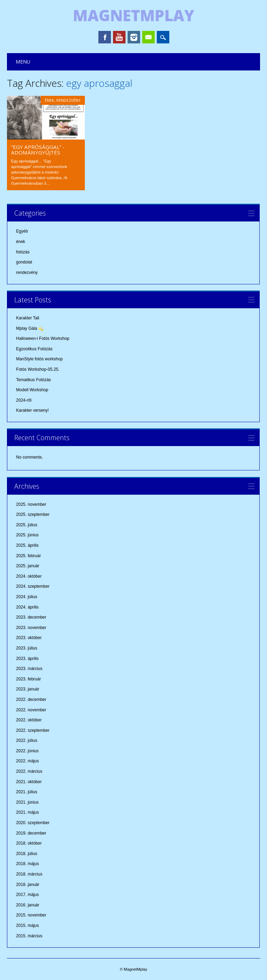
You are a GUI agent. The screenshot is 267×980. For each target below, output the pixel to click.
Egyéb (22, 231)
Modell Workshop (32, 390)
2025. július (27, 525)
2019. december (31, 833)
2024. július (27, 597)
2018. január (28, 885)
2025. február (28, 556)
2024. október (29, 576)
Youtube (119, 37)
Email (148, 37)
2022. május (27, 761)
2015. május (27, 925)
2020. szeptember (33, 823)
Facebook (105, 37)
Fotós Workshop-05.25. (38, 369)
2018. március (29, 874)
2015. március (29, 936)
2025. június (27, 535)
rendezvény (68, 100)
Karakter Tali (27, 318)
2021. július (27, 792)
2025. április (27, 545)
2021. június (27, 802)
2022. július (27, 740)
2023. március (29, 669)
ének (50, 100)
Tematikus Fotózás (33, 380)
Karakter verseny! (32, 410)
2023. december (31, 617)
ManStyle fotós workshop (39, 359)
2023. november (31, 628)
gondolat (24, 262)
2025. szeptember (33, 514)
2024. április (27, 607)
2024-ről (24, 400)
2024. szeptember (33, 586)
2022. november (31, 710)
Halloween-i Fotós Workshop (43, 338)
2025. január (28, 566)
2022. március (29, 771)
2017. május (27, 895)
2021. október (29, 782)
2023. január (28, 689)
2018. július (27, 854)
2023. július (27, 648)
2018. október (29, 843)
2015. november (31, 915)
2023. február (28, 679)
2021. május (27, 812)
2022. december (31, 700)
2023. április (27, 659)
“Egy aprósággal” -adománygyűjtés (38, 150)
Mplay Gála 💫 (30, 328)
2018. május (27, 864)
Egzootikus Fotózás (34, 349)
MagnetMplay (134, 15)
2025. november (31, 504)
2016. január (28, 905)
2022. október (29, 720)
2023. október (29, 638)
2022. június (27, 751)
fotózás (23, 252)
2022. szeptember (33, 730)
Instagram (134, 37)
